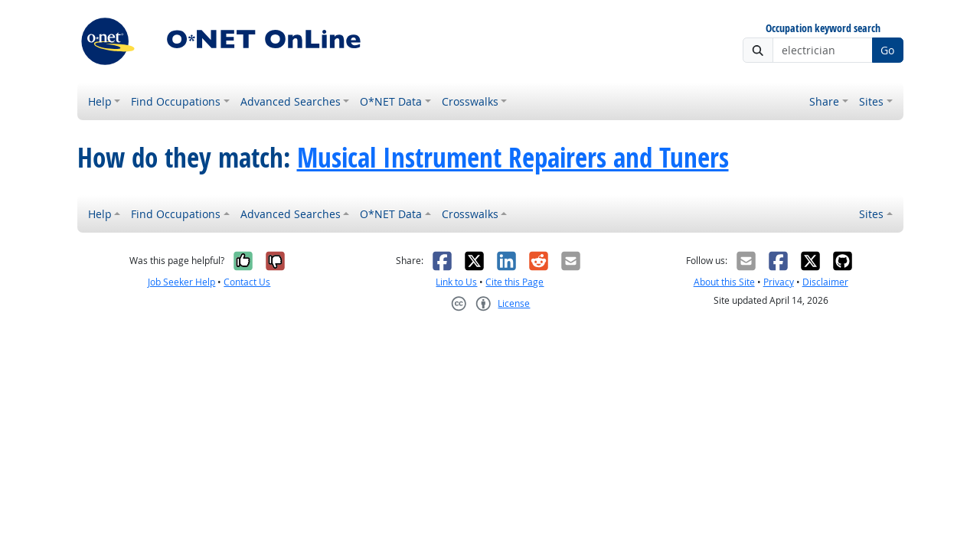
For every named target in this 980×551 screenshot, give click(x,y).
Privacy (779, 282)
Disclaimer (825, 282)
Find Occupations (176, 101)
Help (100, 101)
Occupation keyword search (823, 29)
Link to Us (456, 282)
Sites (871, 101)
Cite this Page (514, 282)
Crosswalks (470, 101)
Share (824, 101)
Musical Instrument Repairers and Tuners (513, 158)
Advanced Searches (291, 101)
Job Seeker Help (181, 282)
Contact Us (247, 282)
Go (887, 50)
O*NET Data (391, 101)
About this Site (724, 282)
